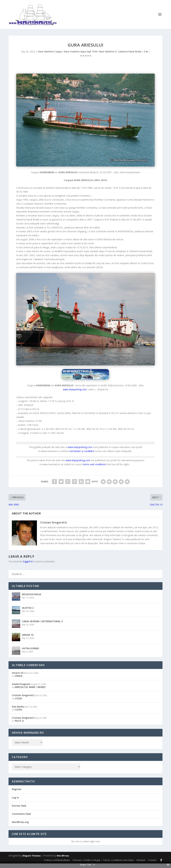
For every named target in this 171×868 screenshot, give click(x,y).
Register (17, 794)
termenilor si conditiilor (82, 455)
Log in (15, 802)
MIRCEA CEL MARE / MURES (30, 691)
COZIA (18, 703)
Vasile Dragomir (21, 688)
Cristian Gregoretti (54, 527)
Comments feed (21, 818)
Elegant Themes (32, 860)
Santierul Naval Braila (130, 56)
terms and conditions (95, 469)
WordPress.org (20, 827)
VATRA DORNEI (30, 653)
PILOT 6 (19, 725)
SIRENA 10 (28, 639)
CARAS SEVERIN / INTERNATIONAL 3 (42, 626)
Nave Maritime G (108, 56)
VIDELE (19, 680)
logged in (28, 566)
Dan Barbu (18, 711)
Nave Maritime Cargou (50, 56)
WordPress (63, 860)
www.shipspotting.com (75, 394)
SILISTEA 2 (28, 612)
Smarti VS (18, 677)
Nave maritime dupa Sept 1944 (80, 56)
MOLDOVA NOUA (31, 599)
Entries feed (19, 810)
